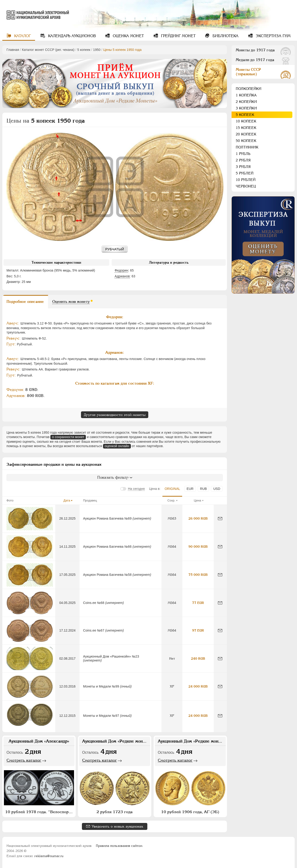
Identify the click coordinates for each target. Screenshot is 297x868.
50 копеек (246, 141)
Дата (67, 500)
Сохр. (171, 500)
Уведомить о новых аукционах (117, 826)
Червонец (246, 186)
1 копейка (246, 95)
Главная (13, 50)
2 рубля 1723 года (115, 812)
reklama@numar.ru (49, 856)
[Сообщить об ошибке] (220, 519)
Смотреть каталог (24, 760)
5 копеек (84, 50)
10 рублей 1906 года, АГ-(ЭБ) (190, 812)
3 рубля (243, 167)
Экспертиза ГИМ (273, 36)
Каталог (22, 36)
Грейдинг (178, 36)
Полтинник (247, 147)
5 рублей (245, 173)
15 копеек (246, 128)
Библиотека (225, 36)
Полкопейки (249, 89)
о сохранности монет (68, 437)
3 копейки (246, 108)
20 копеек (246, 134)
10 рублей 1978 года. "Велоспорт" (39, 812)
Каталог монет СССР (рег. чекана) (48, 50)
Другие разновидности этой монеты (115, 415)
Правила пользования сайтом (119, 846)
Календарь (71, 36)
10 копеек (246, 121)
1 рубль (243, 154)
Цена (197, 500)
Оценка (128, 36)
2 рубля (243, 160)
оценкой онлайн (117, 446)
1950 (97, 50)
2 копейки (246, 102)
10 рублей (246, 180)
